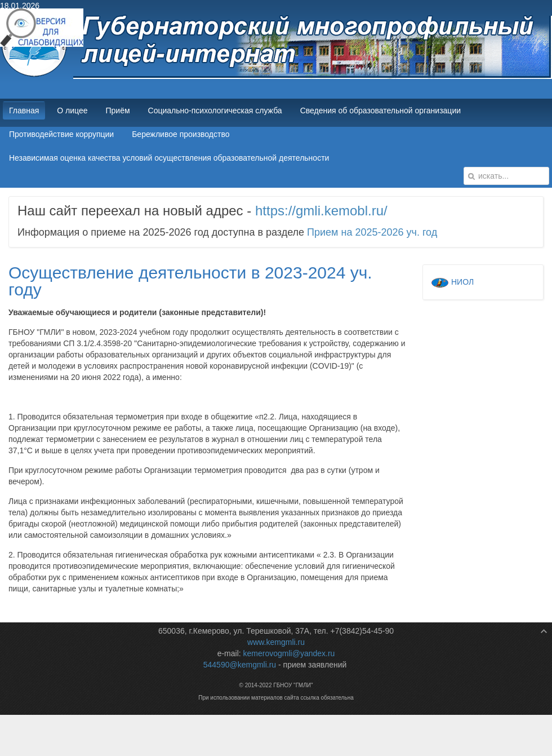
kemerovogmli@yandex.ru (289, 653)
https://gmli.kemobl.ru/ (321, 211)
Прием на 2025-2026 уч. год (372, 232)
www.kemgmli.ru (276, 642)
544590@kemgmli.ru (240, 665)
